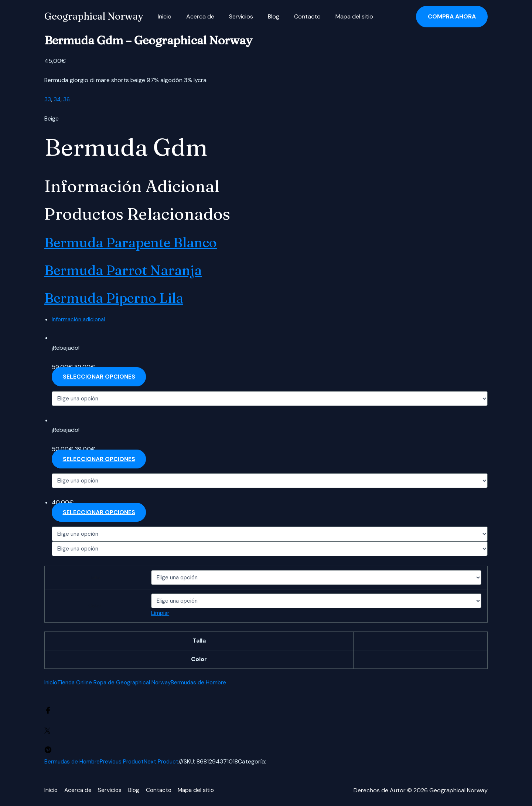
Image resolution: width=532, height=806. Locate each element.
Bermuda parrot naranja (139, 269)
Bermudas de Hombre (208, 683)
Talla (93, 578)
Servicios (234, 16)
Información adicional (80, 319)
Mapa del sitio (338, 16)
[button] (452, 17)
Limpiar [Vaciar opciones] (157, 614)
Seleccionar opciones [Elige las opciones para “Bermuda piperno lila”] (100, 513)
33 (48, 99)
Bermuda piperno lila (129, 297)
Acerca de (196, 16)
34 (57, 99)
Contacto (294, 16)
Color (93, 606)
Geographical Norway (94, 16)
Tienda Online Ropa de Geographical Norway (118, 683)
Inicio (163, 16)
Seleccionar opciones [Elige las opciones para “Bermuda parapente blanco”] (100, 377)
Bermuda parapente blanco (150, 241)
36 (67, 99)
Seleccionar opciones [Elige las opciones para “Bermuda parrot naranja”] (100, 459)
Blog (263, 16)
